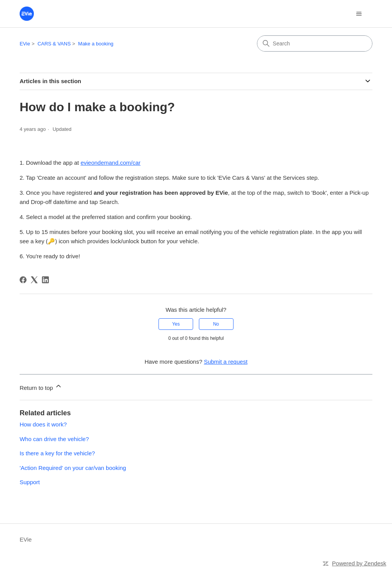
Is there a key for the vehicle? (57, 453)
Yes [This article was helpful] (176, 324)
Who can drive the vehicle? (54, 439)
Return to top (41, 387)
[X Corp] (34, 280)
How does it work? (43, 424)
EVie (25, 44)
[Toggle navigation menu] (359, 14)
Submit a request (226, 362)
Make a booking (96, 44)
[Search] (315, 43)
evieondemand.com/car (110, 163)
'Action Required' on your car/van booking (73, 468)
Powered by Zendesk (359, 563)
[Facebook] (23, 280)
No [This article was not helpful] (216, 324)
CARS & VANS (54, 44)
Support (30, 482)
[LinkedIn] (45, 280)
